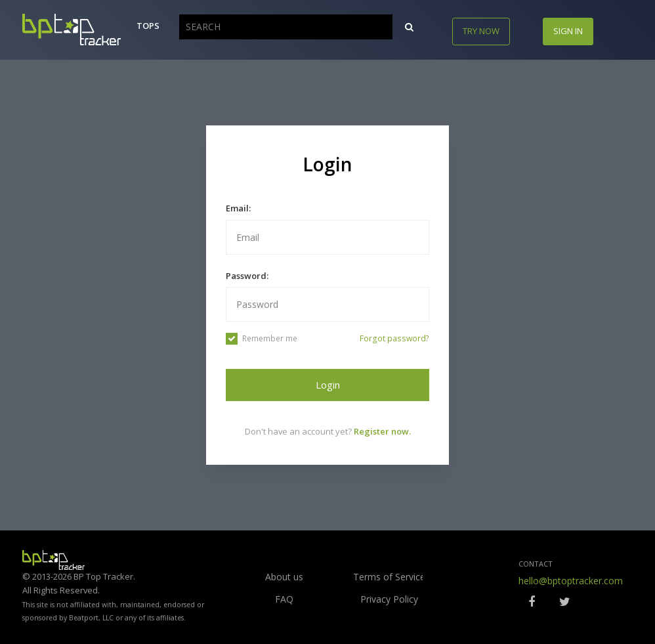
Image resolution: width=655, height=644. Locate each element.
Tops (148, 26)
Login (328, 385)
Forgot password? (394, 338)
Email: (238, 208)
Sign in (568, 31)
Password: (247, 276)
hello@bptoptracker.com (571, 581)
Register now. (382, 431)
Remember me (262, 339)
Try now (481, 31)
